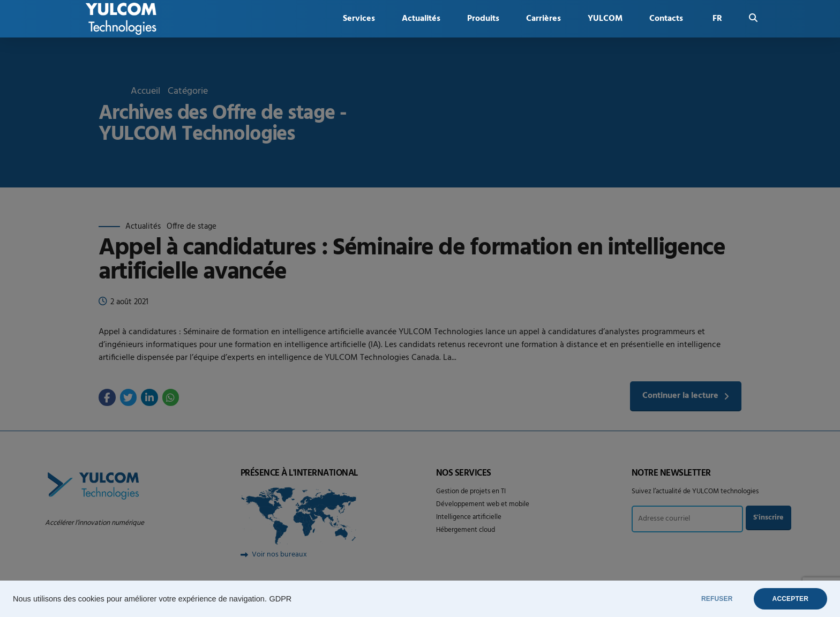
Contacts (666, 19)
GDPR (280, 599)
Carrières (543, 19)
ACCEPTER (790, 599)
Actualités (421, 19)
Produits (483, 19)
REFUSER (717, 599)
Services (359, 19)
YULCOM (605, 19)
